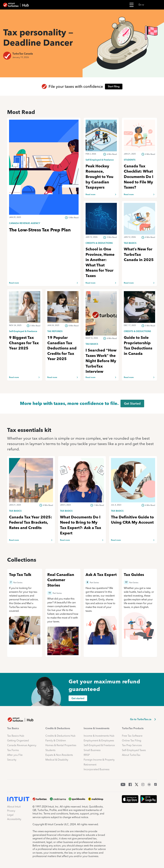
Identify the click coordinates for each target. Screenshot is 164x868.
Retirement (90, 765)
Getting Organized (18, 741)
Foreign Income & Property (99, 760)
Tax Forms (13, 750)
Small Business (92, 750)
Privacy (11, 811)
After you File (15, 755)
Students (50, 750)
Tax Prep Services (132, 745)
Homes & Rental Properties (61, 745)
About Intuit (14, 807)
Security (12, 760)
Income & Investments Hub (99, 736)
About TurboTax (131, 755)
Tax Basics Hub (16, 736)
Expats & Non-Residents (59, 755)
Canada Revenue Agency (22, 745)
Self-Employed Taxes (134, 750)
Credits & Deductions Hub (60, 736)
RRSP (87, 755)
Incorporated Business (97, 769)
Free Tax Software (132, 736)
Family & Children (56, 741)
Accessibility (14, 819)
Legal (10, 815)
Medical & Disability (57, 760)
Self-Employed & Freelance (99, 745)
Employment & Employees (99, 741)
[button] (150, 5)
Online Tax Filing (132, 741)
